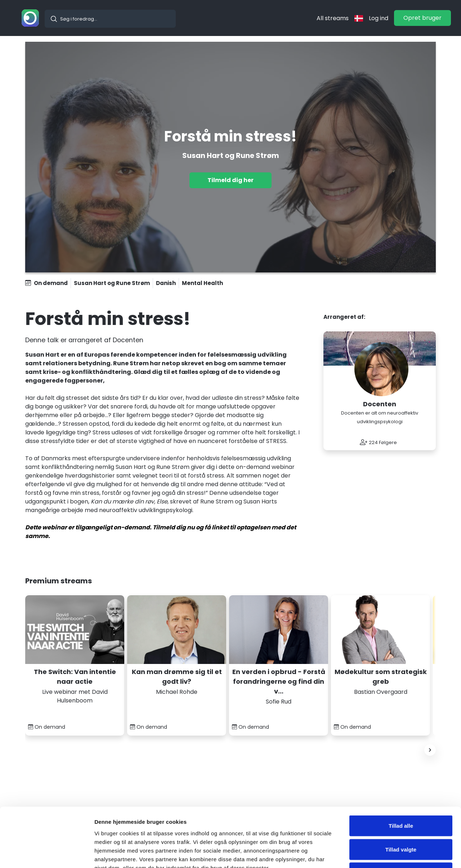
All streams (333, 18)
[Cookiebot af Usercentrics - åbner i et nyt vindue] (47, 854)
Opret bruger (422, 18)
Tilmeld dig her (230, 180)
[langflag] (359, 18)
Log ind (379, 18)
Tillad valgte (401, 797)
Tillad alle (401, 774)
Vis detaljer (374, 854)
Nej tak (401, 821)
